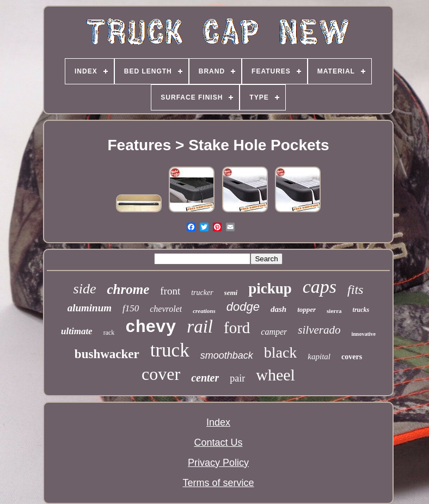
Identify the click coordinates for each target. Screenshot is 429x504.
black (281, 352)
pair (237, 378)
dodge (243, 307)
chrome (128, 289)
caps (320, 287)
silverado (319, 330)
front (170, 291)
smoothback (227, 355)
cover (161, 374)
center (205, 378)
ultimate (77, 331)
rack (109, 333)
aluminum (90, 308)
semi (231, 293)
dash (278, 309)
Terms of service (218, 483)
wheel (275, 375)
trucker (202, 293)
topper (307, 309)
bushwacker (107, 354)
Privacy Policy (218, 463)
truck (170, 350)
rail (200, 327)
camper (274, 332)
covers (352, 357)
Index (218, 422)
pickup (270, 288)
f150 (131, 308)
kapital (319, 357)
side (85, 289)
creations (204, 311)
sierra (334, 311)
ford (237, 328)
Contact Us (218, 442)
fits (355, 290)
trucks (361, 310)
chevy (151, 327)
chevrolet (166, 309)
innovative (363, 334)
